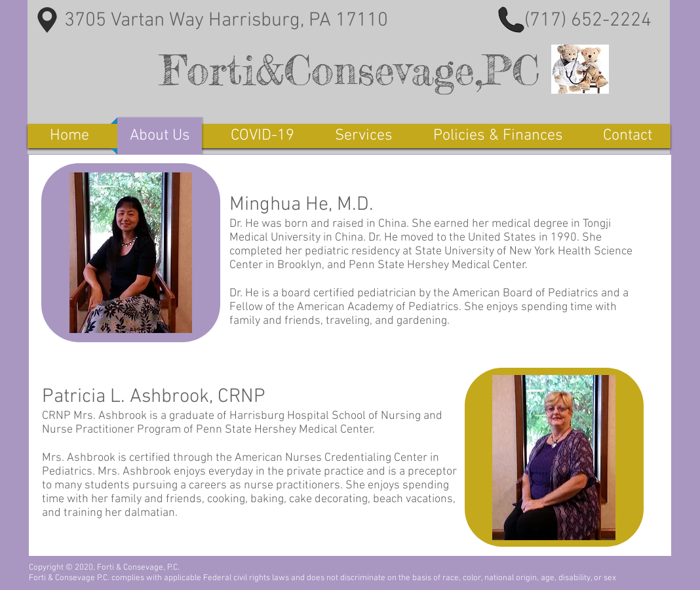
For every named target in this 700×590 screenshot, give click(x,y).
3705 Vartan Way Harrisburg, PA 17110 (224, 21)
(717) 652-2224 (588, 21)
